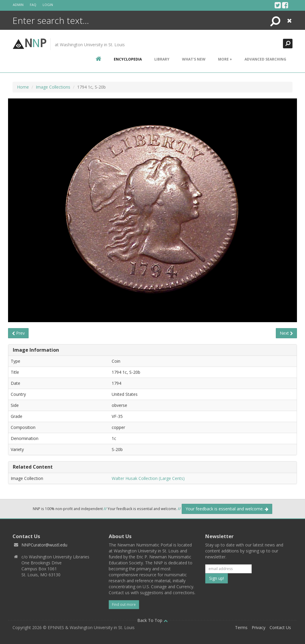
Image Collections (53, 87)
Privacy (259, 627)
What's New (194, 59)
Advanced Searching (265, 59)
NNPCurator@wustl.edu (44, 545)
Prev (18, 333)
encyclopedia (128, 59)
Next (286, 333)
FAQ (33, 5)
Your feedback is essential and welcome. (227, 509)
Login (48, 5)
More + (225, 59)
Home (23, 87)
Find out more (124, 604)
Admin (18, 5)
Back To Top (152, 620)
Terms (241, 627)
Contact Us (280, 627)
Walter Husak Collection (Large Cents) (148, 478)
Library (162, 59)
